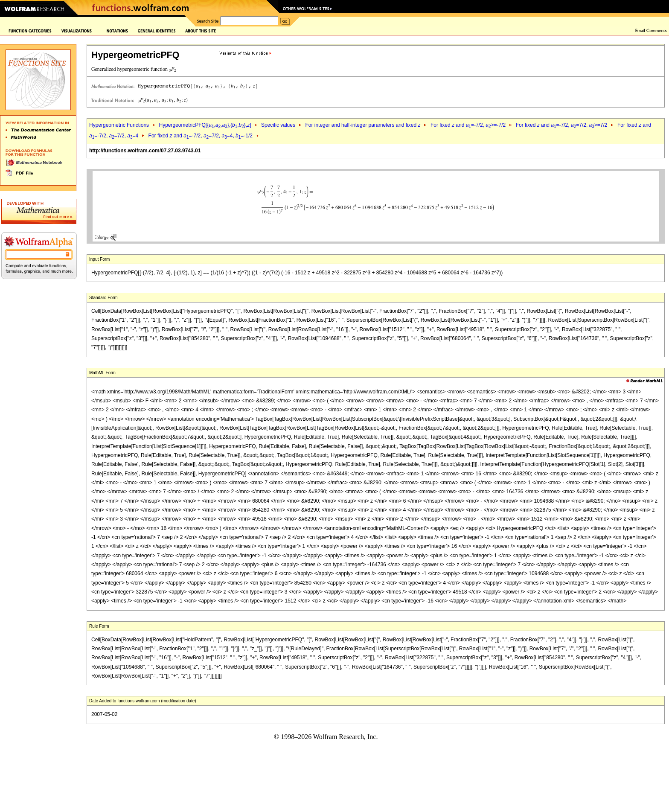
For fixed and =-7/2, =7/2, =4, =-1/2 (201, 136)
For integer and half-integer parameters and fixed (363, 125)
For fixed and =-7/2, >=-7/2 (468, 125)
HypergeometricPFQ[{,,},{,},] (205, 125)
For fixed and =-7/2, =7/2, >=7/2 (562, 125)
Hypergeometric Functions (119, 125)
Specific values (278, 125)
